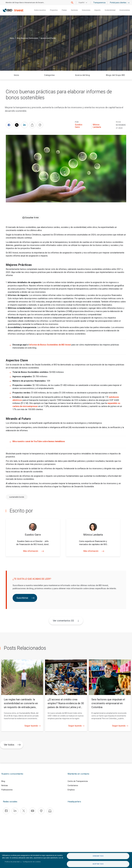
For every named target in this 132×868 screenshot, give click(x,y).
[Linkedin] (15, 811)
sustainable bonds (17, 497)
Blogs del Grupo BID (115, 75)
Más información (33, 551)
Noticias (5, 785)
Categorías (49, 75)
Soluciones (86, 10)
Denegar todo (98, 856)
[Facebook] (6, 811)
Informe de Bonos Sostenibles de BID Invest (50, 345)
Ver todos (12, 745)
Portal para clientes (120, 3)
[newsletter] (50, 811)
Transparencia (99, 3)
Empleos (71, 790)
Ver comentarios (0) (63, 621)
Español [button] (82, 3)
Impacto (97, 10)
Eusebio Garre (79, 126)
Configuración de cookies (32, 862)
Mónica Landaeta (97, 126)
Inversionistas (125, 10)
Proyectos (54, 10)
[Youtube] (32, 811)
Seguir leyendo (33, 726)
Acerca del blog (82, 75)
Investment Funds (48, 38)
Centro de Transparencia (78, 781)
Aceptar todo (98, 864)
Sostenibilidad (110, 10)
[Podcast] (41, 811)
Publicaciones (7, 790)
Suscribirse (25, 598)
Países (64, 10)
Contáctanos (73, 785)
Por (77, 122)
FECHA (118, 122)
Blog (3, 781)
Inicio (12, 38)
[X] (24, 811)
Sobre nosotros (40, 10)
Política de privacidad (12, 862)
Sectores (74, 10)
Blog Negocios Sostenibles (28, 38)
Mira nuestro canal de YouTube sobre (39, 441)
